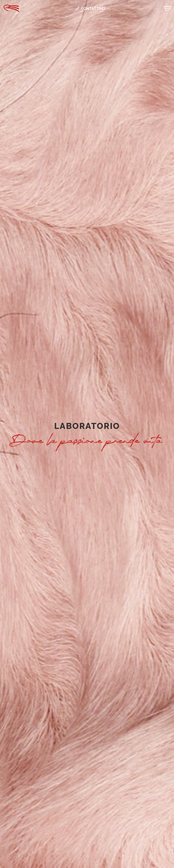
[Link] (11, 8)
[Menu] (167, 8)
